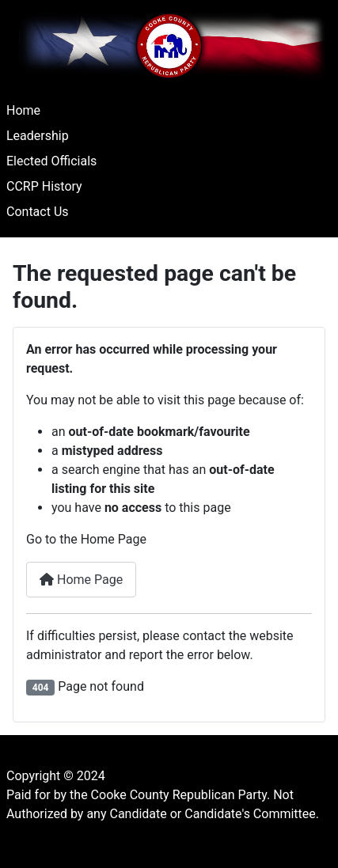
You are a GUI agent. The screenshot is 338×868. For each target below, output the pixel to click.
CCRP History (44, 186)
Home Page (81, 580)
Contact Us (38, 212)
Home (23, 110)
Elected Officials (51, 161)
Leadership (38, 136)
